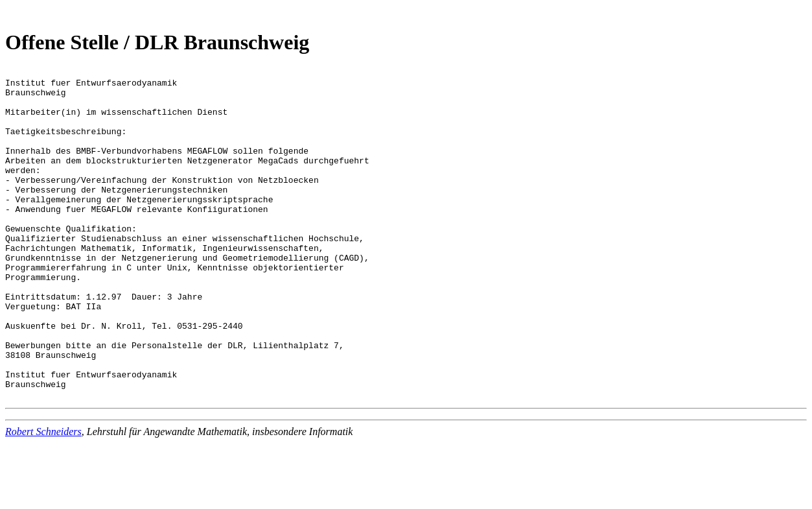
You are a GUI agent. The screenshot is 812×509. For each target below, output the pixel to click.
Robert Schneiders (43, 498)
